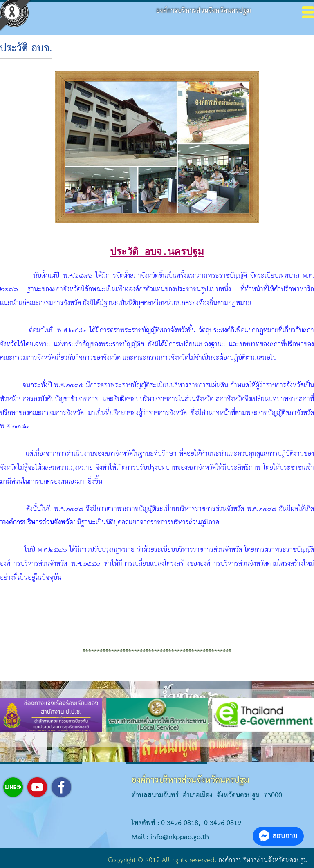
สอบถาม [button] (278, 836)
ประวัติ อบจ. (26, 49)
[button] (132, 741)
